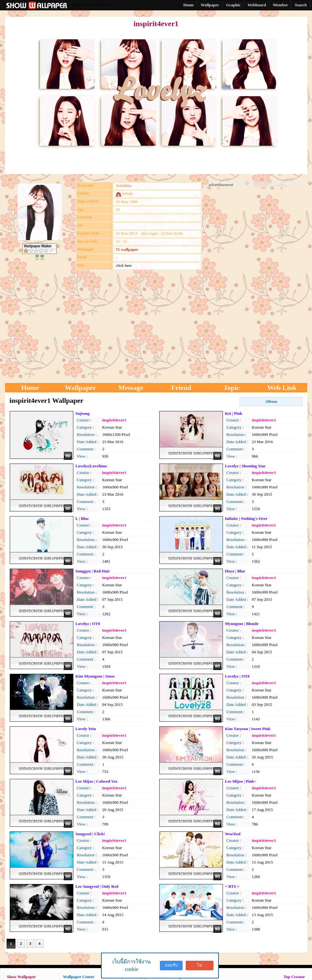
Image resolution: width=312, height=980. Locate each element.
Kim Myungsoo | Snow (95, 676)
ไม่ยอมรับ (200, 966)
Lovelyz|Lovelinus (91, 466)
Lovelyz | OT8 (88, 624)
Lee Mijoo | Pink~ (241, 781)
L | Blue (82, 518)
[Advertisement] (255, 282)
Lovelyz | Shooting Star (245, 466)
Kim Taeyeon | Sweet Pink (248, 729)
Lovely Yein (86, 729)
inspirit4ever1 (114, 420)
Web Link (282, 388)
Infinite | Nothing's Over (246, 518)
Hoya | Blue (235, 571)
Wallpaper (80, 388)
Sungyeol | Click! (90, 834)
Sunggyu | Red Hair (93, 571)
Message (131, 388)
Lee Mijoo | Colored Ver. (97, 781)
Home (30, 388)
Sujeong (83, 413)
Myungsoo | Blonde (242, 624)
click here (124, 265)
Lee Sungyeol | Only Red (97, 886)
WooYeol (233, 834)
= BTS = (232, 886)
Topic (232, 388)
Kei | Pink (234, 413)
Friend (181, 388)
